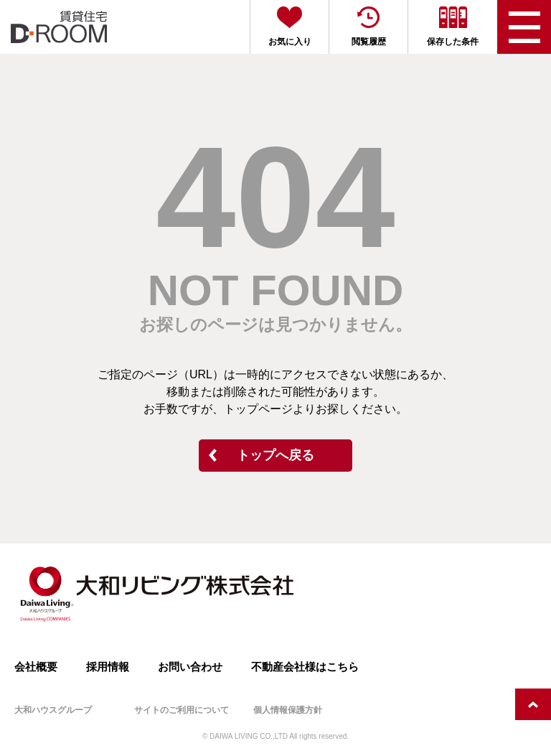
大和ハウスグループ (53, 710)
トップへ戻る (275, 455)
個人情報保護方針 (288, 710)
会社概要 (36, 667)
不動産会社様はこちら (305, 667)
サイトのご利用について (182, 710)
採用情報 (108, 667)
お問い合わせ (190, 667)
